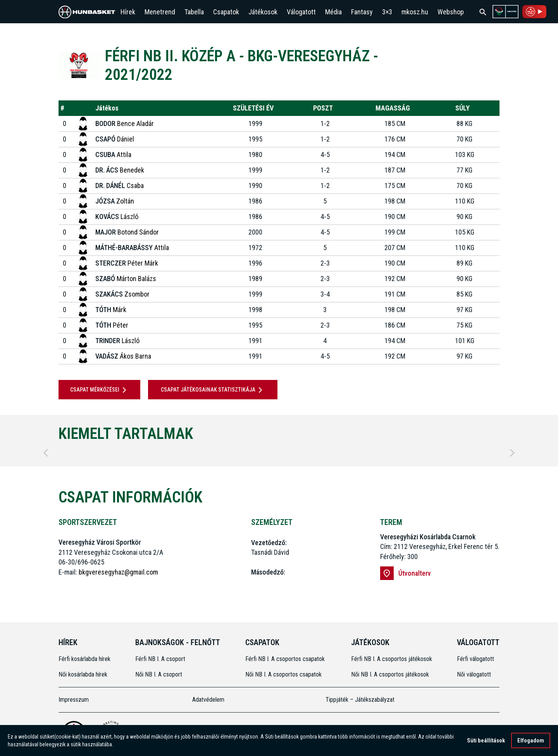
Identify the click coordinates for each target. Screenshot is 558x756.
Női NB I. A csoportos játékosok (390, 674)
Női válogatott (474, 674)
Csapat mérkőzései (100, 390)
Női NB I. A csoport (159, 674)
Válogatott (301, 12)
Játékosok (263, 12)
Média (333, 12)
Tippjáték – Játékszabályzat (360, 700)
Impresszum (74, 700)
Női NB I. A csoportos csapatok (284, 674)
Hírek (128, 12)
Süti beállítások (486, 741)
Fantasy (362, 12)
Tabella (194, 12)
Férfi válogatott (475, 659)
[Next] (512, 453)
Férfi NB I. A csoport (160, 659)
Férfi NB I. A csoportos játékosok (392, 659)
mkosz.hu (415, 12)
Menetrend (160, 12)
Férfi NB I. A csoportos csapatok (286, 659)
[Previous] (46, 453)
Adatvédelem (208, 700)
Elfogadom (531, 741)
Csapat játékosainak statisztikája (213, 390)
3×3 (387, 12)
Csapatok (226, 12)
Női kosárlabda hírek (83, 674)
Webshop (451, 12)
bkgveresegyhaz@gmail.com (118, 572)
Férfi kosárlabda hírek (84, 659)
